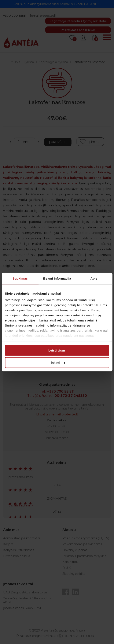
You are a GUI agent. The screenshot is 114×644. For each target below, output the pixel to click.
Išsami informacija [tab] (57, 278)
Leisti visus (57, 350)
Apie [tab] (94, 278)
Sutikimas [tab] (20, 278)
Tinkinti (57, 363)
